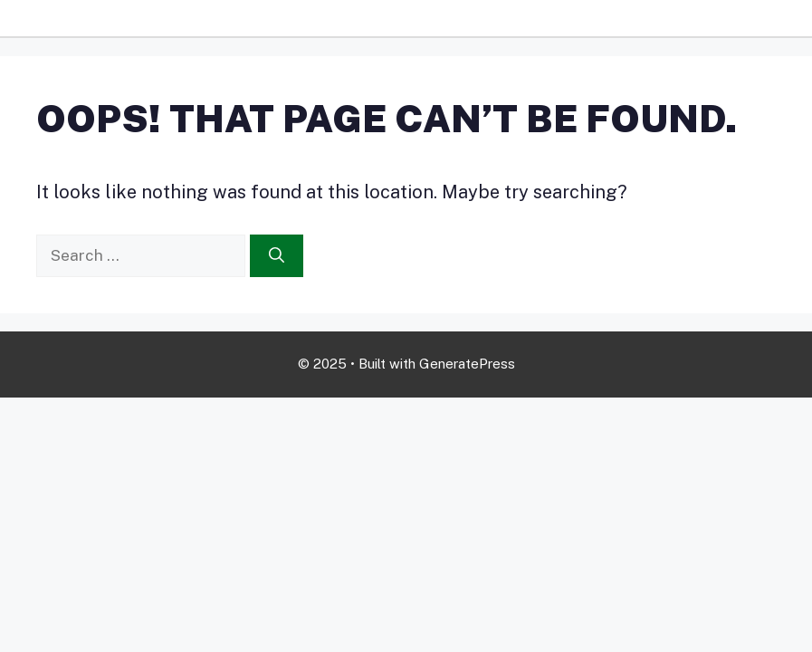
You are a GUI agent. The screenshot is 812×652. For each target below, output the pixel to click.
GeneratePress (467, 364)
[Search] (277, 256)
